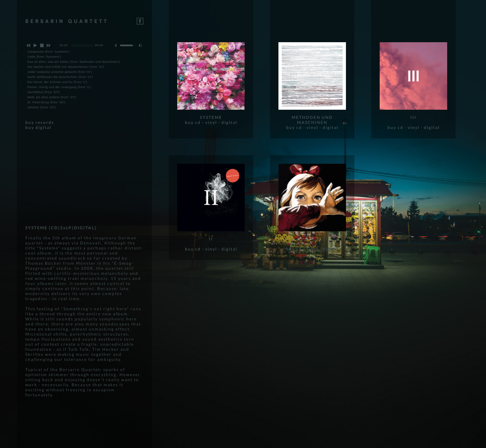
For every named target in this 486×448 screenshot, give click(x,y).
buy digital (38, 127)
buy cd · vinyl (201, 122)
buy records (40, 122)
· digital (228, 122)
